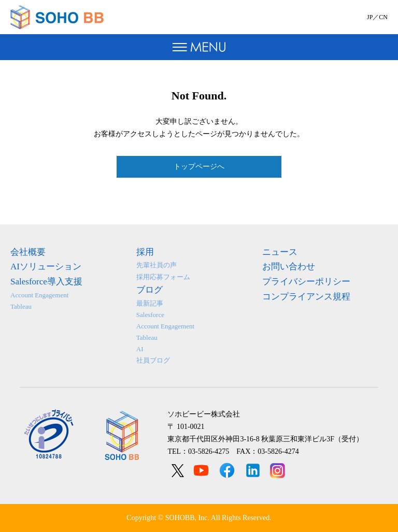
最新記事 (150, 303)
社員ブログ (153, 360)
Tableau (21, 306)
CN (383, 17)
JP (370, 17)
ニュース (280, 252)
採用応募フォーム (163, 277)
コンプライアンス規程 (306, 297)
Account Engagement (39, 295)
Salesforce (150, 315)
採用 (145, 252)
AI (140, 349)
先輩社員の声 (157, 265)
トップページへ (199, 167)
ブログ (150, 290)
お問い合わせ (289, 267)
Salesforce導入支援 (46, 282)
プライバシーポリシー (306, 282)
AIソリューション (46, 267)
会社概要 (28, 252)
